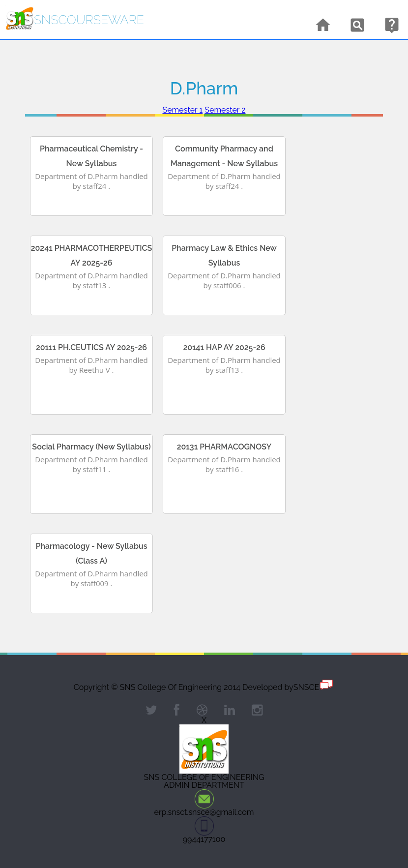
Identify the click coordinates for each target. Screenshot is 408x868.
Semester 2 (225, 110)
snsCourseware (89, 20)
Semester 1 (182, 110)
